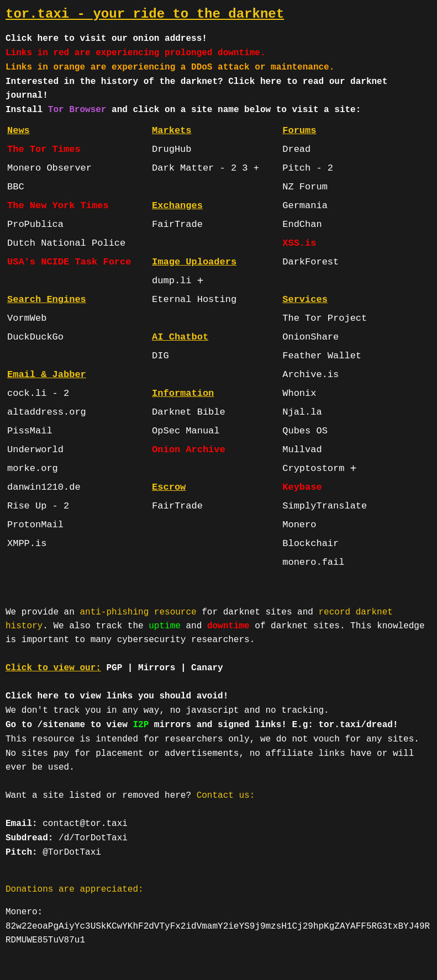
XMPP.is (27, 544)
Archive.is (310, 375)
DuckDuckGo (35, 337)
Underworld (35, 450)
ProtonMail (35, 525)
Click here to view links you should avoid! (117, 696)
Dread (296, 149)
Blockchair (310, 544)
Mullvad (302, 450)
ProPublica (35, 224)
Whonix (299, 393)
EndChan (302, 224)
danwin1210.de (44, 487)
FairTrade (177, 224)
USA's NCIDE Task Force (69, 262)
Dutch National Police (66, 243)
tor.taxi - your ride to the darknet (145, 14)
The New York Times (58, 206)
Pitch (296, 168)
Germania (305, 206)
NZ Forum (305, 187)
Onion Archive (189, 450)
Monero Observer (49, 168)
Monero (299, 525)
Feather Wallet (322, 356)
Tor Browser (77, 110)
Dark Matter (183, 168)
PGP (114, 668)
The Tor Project (325, 318)
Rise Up (27, 506)
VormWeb (27, 318)
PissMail (30, 431)
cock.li (27, 393)
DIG (160, 356)
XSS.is (299, 243)
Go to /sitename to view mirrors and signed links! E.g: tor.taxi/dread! (202, 725)
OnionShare (310, 337)
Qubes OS (305, 431)
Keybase (302, 487)
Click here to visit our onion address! (106, 39)
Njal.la (302, 412)
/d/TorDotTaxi (93, 838)
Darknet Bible (189, 412)
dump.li (172, 281)
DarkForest (310, 262)
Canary (207, 668)
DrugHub (172, 149)
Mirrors (157, 668)
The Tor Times (44, 149)
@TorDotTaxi (72, 852)
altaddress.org (47, 412)
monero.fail (313, 562)
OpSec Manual (186, 431)
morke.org (33, 468)
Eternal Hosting (194, 300)
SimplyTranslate (325, 506)
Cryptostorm (313, 468)
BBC (16, 187)
